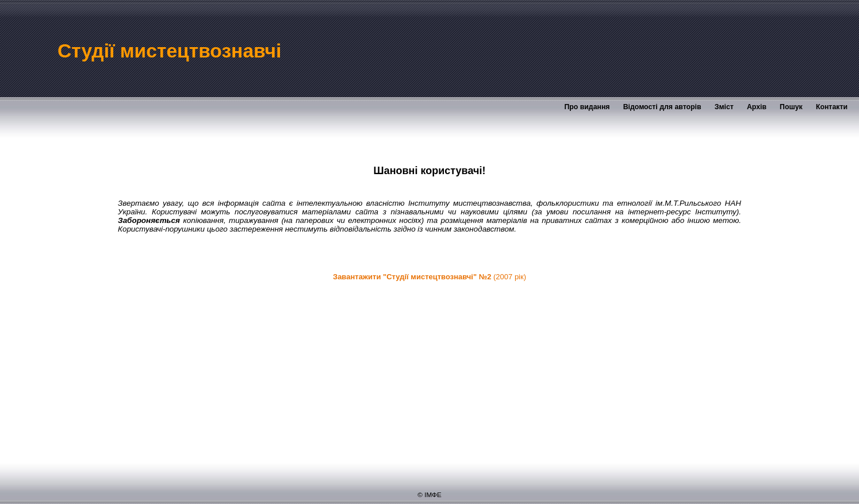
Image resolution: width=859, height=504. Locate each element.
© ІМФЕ (429, 495)
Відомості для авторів (662, 107)
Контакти (832, 107)
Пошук (791, 107)
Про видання (587, 107)
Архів (757, 107)
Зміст (724, 107)
